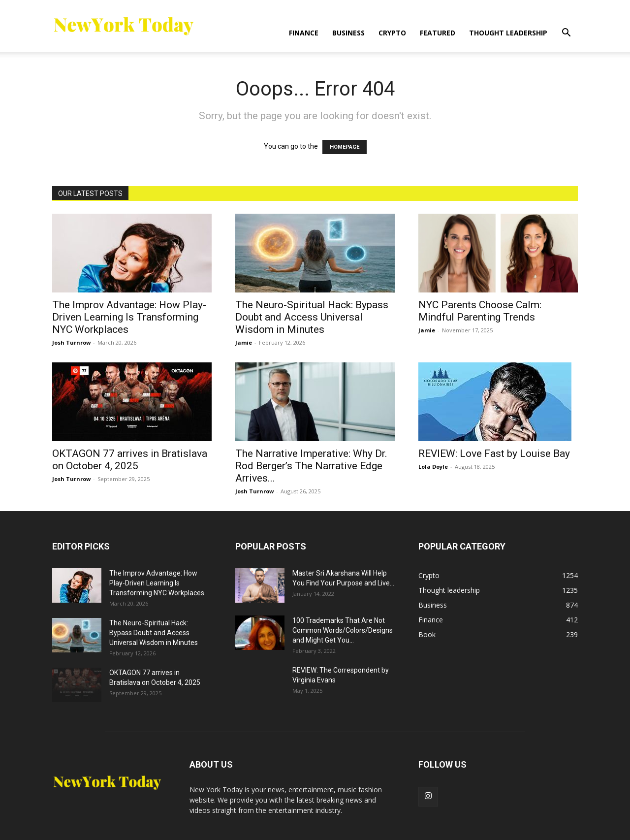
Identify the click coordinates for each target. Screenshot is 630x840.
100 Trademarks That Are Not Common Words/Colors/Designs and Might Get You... (343, 630)
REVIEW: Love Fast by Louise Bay (494, 453)
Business (348, 33)
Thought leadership (508, 33)
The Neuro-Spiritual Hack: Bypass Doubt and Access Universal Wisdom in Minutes (312, 317)
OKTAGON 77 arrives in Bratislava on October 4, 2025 (130, 460)
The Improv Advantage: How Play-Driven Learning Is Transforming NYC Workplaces (129, 317)
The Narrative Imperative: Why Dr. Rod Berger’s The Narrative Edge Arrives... (311, 466)
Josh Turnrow (71, 342)
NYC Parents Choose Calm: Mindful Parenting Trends (480, 311)
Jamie (244, 342)
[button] (566, 34)
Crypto (392, 33)
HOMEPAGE (345, 147)
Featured (438, 33)
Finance (304, 33)
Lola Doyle (433, 467)
